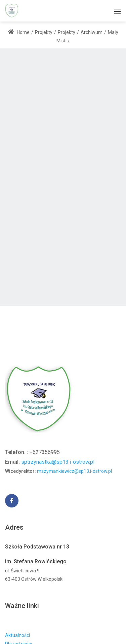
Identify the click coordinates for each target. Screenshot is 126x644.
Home (19, 32)
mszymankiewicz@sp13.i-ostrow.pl (74, 471)
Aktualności (17, 635)
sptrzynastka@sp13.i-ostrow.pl (58, 462)
